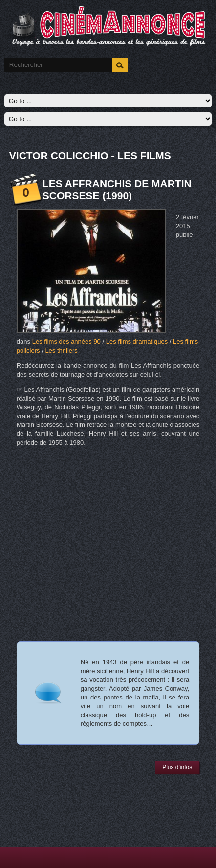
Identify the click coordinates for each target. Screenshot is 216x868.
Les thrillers (61, 350)
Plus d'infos (177, 767)
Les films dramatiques (137, 342)
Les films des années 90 (66, 342)
